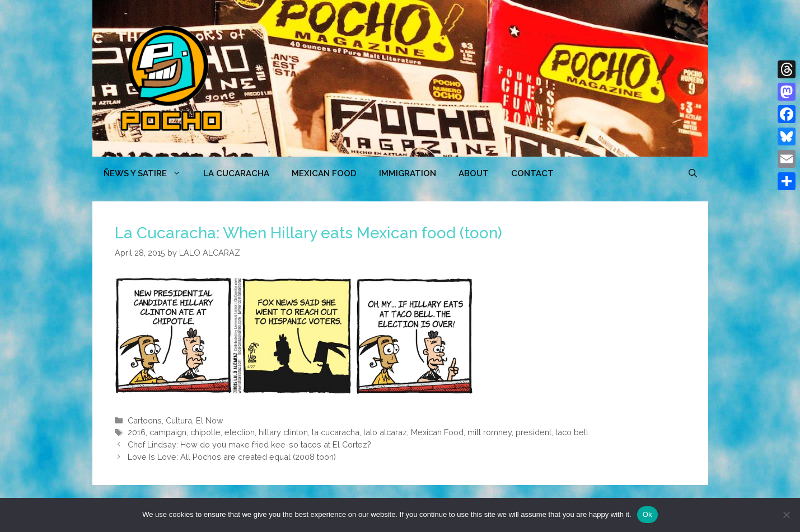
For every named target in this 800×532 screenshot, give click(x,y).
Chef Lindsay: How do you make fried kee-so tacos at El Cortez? (249, 444)
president (534, 432)
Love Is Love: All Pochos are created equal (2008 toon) (232, 457)
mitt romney (490, 432)
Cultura (179, 420)
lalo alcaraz (385, 432)
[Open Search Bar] (693, 173)
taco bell (572, 432)
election (240, 432)
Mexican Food (437, 432)
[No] (786, 515)
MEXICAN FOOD (324, 173)
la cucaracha (336, 432)
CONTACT (532, 173)
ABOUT (474, 173)
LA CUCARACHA (236, 173)
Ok (647, 514)
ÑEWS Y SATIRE (148, 173)
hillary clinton (283, 432)
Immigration (408, 173)
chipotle (205, 432)
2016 (137, 432)
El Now (210, 420)
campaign (168, 432)
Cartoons (145, 420)
